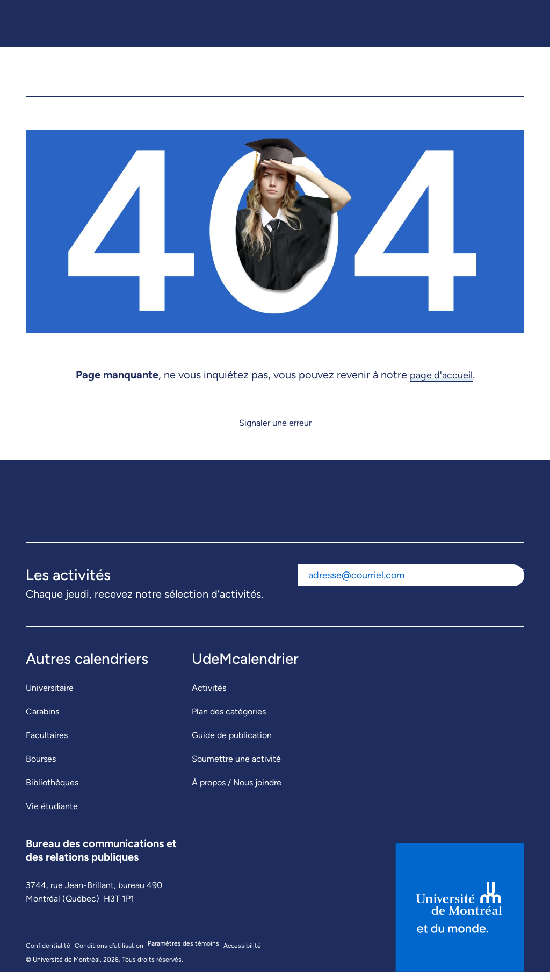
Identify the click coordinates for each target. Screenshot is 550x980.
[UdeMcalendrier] (277, 76)
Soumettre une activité (236, 767)
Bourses (41, 767)
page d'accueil (441, 383)
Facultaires (47, 743)
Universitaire (50, 696)
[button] (508, 76)
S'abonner (505, 579)
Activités (209, 696)
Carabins (42, 720)
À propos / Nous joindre (237, 791)
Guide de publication (232, 743)
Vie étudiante (52, 814)
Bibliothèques (52, 791)
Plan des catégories (229, 720)
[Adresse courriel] (392, 584)
